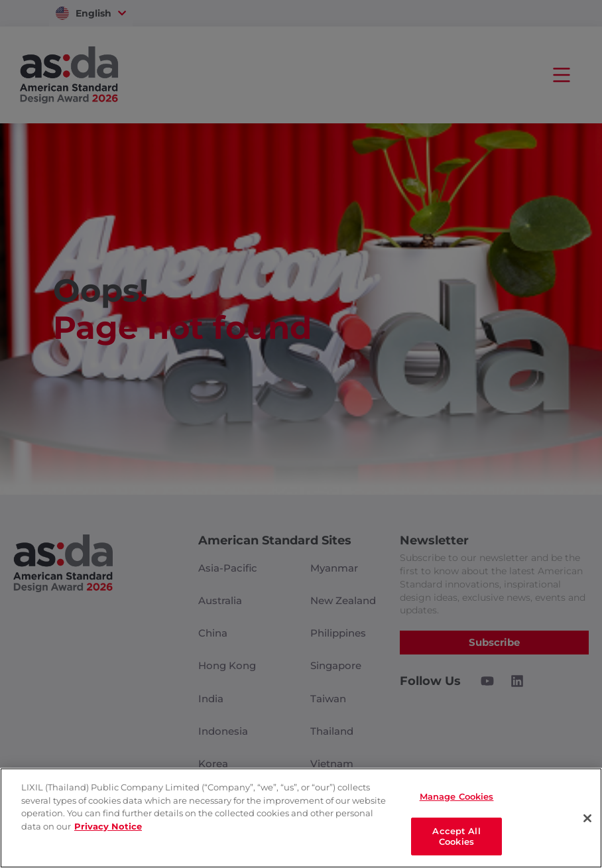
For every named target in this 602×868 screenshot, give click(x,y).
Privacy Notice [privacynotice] (108, 826)
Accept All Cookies (456, 836)
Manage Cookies (457, 796)
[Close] (587, 818)
